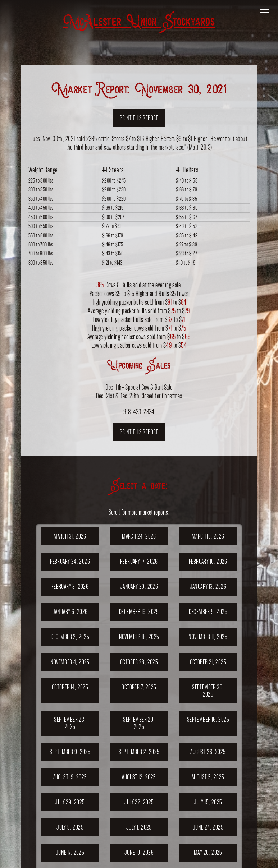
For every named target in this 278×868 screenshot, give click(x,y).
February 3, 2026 (70, 587)
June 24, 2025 (208, 827)
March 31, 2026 (70, 536)
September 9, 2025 (70, 752)
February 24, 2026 (70, 561)
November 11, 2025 (208, 637)
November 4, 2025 (70, 662)
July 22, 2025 (139, 802)
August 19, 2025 (70, 777)
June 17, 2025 (70, 852)
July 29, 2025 (70, 802)
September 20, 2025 (139, 723)
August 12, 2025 (139, 777)
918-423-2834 (139, 412)
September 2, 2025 (139, 752)
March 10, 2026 (208, 536)
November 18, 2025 (139, 637)
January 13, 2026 (208, 587)
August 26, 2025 (208, 752)
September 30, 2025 (208, 691)
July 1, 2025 (139, 827)
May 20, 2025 (208, 852)
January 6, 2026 (70, 612)
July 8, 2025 (70, 827)
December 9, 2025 (208, 612)
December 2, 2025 (70, 637)
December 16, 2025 (139, 612)
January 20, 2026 (139, 587)
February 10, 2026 (208, 561)
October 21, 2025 (208, 662)
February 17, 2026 (139, 561)
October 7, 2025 (139, 687)
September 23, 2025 (70, 723)
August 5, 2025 (208, 777)
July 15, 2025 (208, 802)
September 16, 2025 (208, 719)
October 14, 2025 (70, 687)
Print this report (139, 118)
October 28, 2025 (139, 662)
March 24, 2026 (139, 536)
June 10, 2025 (139, 852)
